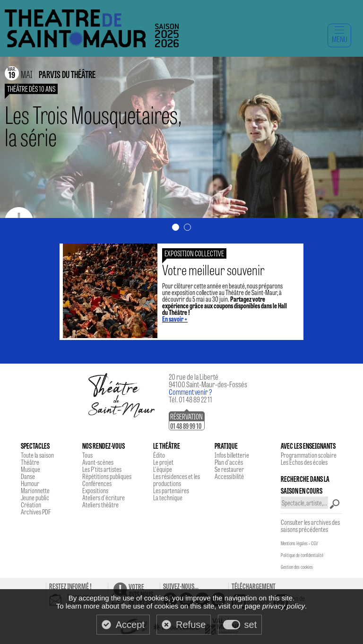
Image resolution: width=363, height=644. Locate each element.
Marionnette (35, 490)
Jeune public (35, 497)
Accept (130, 625)
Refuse (191, 625)
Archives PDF (36, 512)
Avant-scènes (98, 462)
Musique (30, 469)
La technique (168, 497)
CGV (315, 543)
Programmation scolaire (309, 455)
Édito (159, 455)
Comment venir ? (190, 392)
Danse (28, 476)
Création (31, 505)
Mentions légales (294, 543)
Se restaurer (229, 469)
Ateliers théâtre (100, 505)
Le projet (163, 462)
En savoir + (175, 319)
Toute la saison (37, 455)
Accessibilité (229, 476)
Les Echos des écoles (304, 462)
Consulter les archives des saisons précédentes (310, 526)
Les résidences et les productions (177, 480)
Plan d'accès (229, 462)
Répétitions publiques (107, 476)
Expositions (95, 490)
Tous (87, 455)
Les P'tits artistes (102, 469)
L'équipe (163, 469)
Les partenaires (171, 490)
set (251, 625)
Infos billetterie (232, 455)
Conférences (97, 483)
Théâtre (30, 462)
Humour (30, 483)
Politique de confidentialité (302, 555)
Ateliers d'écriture (104, 497)
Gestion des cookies (297, 567)
